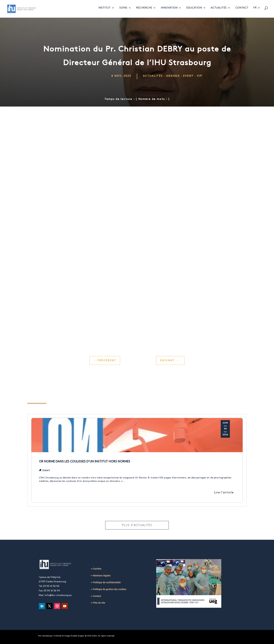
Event (188, 76)
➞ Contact (96, 596)
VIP (200, 76)
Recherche (144, 10)
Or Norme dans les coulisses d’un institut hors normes (85, 462)
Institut (104, 10)
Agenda (173, 76)
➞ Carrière (96, 569)
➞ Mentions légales (101, 576)
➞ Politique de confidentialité (106, 582)
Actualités (219, 10)
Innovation (169, 10)
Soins (123, 10)
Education (194, 10)
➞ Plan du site (98, 603)
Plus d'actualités (137, 525)
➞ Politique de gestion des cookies (108, 589)
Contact (242, 10)
